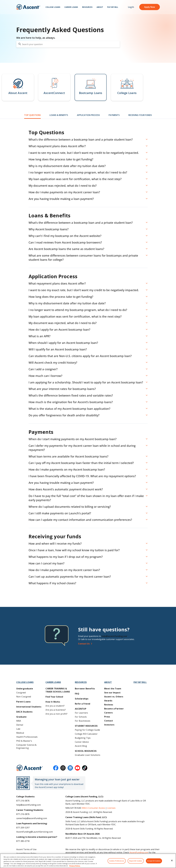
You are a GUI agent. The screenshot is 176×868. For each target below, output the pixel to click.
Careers (108, 713)
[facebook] (56, 768)
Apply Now (150, 8)
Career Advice (82, 742)
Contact (109, 721)
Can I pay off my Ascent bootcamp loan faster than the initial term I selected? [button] (81, 463)
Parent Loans (23, 702)
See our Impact (112, 693)
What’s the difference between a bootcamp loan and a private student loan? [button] (81, 139)
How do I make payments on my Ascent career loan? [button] (64, 192)
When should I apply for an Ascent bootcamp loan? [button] (63, 343)
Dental (20, 725)
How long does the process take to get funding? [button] (61, 159)
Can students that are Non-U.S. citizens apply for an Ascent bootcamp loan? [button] (80, 356)
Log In (131, 8)
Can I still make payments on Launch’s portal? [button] (60, 513)
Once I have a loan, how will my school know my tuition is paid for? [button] (74, 550)
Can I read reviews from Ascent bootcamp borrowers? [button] (65, 242)
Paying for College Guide (87, 730)
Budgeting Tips (83, 738)
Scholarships (82, 699)
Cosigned (21, 693)
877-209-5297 (23, 828)
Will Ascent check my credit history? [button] (53, 362)
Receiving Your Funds (140, 115)
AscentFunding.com (139, 852)
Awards (108, 701)
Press (107, 717)
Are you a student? (55, 706)
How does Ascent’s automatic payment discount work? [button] (66, 489)
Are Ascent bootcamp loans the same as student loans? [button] (66, 249)
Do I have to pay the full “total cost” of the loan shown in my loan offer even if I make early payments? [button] (86, 498)
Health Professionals (27, 737)
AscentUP (81, 709)
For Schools (81, 717)
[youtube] (77, 768)
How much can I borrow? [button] (45, 376)
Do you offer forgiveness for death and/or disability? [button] (64, 415)
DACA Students (24, 712)
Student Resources (86, 726)
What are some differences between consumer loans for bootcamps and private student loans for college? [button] (83, 257)
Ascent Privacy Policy (26, 854)
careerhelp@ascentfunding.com (32, 818)
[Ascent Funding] (30, 768)
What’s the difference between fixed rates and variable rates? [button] (71, 395)
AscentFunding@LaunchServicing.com (35, 832)
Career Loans (71, 8)
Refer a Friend (83, 704)
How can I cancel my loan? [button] (46, 563)
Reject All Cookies (136, 863)
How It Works (53, 702)
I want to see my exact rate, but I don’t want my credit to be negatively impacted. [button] (84, 153)
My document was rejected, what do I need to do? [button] (63, 186)
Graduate (21, 717)
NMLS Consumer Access (93, 808)
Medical (20, 733)
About (100, 8)
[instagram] (63, 768)
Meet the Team (113, 689)
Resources (87, 8)
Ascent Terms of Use (26, 849)
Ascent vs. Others (114, 697)
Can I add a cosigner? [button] (43, 369)
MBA (19, 721)
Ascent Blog (81, 746)
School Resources (86, 751)
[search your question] (68, 44)
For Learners (81, 713)
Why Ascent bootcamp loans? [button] (49, 229)
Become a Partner (114, 709)
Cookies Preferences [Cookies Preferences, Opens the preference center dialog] (117, 863)
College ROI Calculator (86, 734)
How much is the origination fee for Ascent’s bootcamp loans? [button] (71, 402)
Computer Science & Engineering (26, 746)
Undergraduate (25, 689)
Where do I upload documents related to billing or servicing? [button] (70, 507)
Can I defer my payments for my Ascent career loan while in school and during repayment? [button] (82, 448)
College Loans (53, 8)
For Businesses (83, 721)
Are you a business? (56, 710)
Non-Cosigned (24, 697)
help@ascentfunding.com (114, 636)
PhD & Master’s (24, 741)
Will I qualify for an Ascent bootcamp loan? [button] (58, 349)
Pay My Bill (113, 8)
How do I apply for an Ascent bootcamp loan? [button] (59, 329)
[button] (18, 87)
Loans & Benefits (59, 115)
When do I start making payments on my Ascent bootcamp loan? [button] (73, 439)
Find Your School (54, 697)
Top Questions (32, 115)
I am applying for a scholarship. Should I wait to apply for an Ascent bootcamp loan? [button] (86, 382)
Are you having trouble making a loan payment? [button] (61, 199)
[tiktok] (85, 768)
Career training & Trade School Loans (58, 690)
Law (18, 729)
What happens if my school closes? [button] (52, 583)
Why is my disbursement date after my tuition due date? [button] (67, 166)
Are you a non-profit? (56, 714)
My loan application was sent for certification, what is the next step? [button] (75, 179)
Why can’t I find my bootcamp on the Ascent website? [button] (65, 236)
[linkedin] (70, 768)
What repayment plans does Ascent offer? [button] (57, 146)
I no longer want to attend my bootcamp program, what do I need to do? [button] (78, 172)
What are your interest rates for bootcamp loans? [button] (62, 389)
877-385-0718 (23, 841)
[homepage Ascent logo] (28, 8)
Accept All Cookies (154, 863)
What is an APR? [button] (40, 336)
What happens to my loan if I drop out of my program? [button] (66, 557)
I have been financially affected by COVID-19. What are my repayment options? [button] (82, 476)
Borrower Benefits (85, 689)
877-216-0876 (23, 801)
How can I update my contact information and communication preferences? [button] (80, 520)
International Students (29, 707)
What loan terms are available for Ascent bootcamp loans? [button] (68, 456)
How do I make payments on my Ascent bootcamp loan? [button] (67, 469)
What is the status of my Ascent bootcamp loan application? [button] (69, 409)
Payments (114, 115)
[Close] (172, 862)
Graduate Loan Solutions (88, 755)
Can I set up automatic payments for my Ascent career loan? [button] (70, 576)
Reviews (109, 705)
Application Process (88, 115)
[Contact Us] (120, 644)
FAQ (77, 694)
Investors (109, 725)
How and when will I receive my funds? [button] (55, 543)
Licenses (111, 808)
